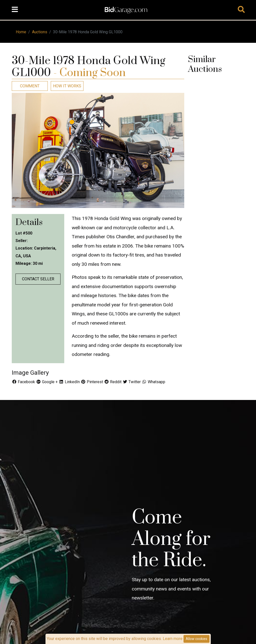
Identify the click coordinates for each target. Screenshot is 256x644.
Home (21, 32)
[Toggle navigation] (15, 10)
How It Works (67, 86)
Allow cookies (196, 639)
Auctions (40, 32)
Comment (30, 86)
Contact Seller (38, 279)
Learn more (173, 639)
